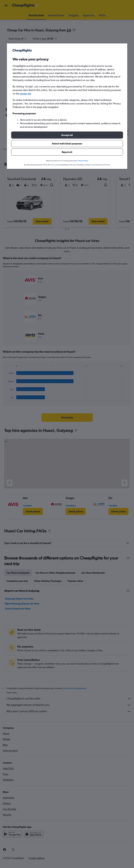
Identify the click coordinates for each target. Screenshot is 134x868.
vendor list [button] (25, 94)
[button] (67, 135)
